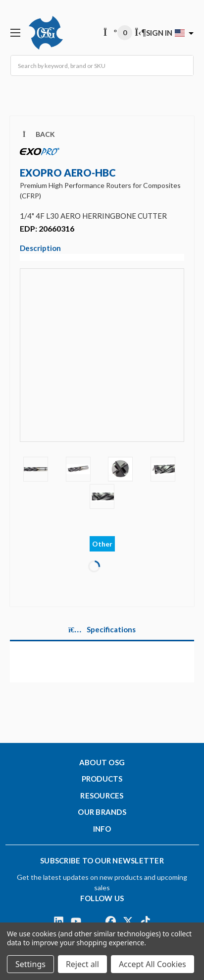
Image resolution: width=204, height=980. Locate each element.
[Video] (102, 362)
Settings (30, 964)
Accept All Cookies (153, 964)
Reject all (82, 964)
